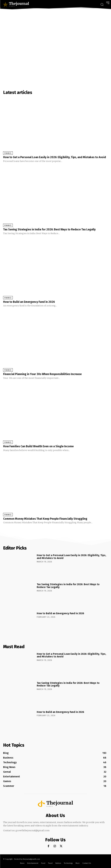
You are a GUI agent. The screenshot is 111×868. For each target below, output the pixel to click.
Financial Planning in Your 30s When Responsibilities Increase (42, 374)
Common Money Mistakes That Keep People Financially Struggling (45, 519)
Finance (8, 153)
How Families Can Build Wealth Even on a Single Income (38, 446)
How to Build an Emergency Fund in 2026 (29, 302)
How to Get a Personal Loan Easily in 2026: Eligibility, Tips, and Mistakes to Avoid (55, 157)
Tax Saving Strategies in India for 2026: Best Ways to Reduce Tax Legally (49, 229)
